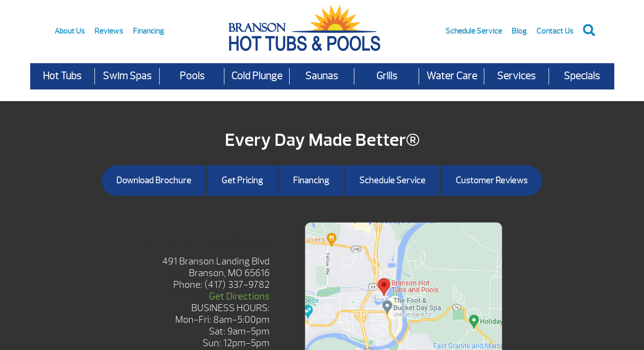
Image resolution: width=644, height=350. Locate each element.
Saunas (322, 76)
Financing (148, 31)
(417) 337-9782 (237, 285)
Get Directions (239, 296)
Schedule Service (474, 31)
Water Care (452, 76)
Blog (519, 31)
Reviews (109, 31)
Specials (582, 76)
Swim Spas (127, 76)
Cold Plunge (257, 76)
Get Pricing (242, 181)
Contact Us (555, 31)
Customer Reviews (492, 181)
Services (516, 76)
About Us (70, 31)
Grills (387, 76)
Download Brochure (154, 181)
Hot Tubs (62, 76)
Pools (192, 76)
